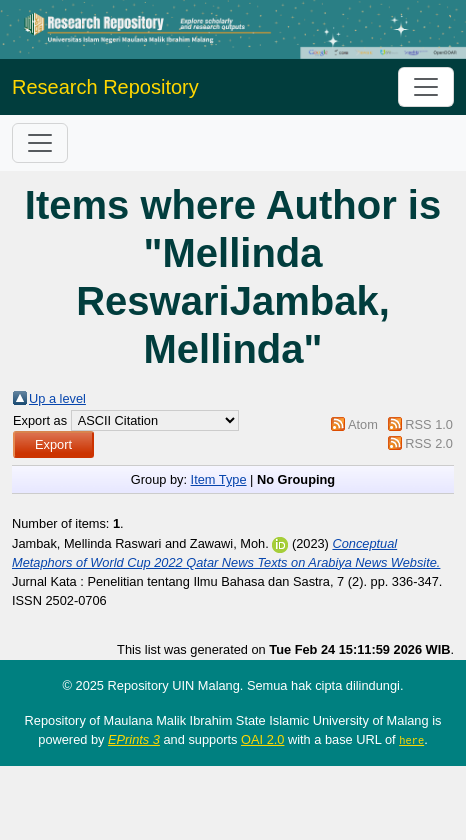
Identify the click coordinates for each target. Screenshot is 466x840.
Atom (363, 424)
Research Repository (105, 87)
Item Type (219, 479)
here (411, 740)
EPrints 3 (134, 739)
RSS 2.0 (429, 443)
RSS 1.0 (429, 424)
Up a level (57, 398)
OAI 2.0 (262, 739)
